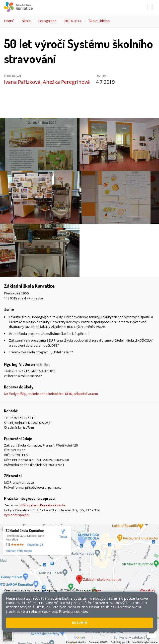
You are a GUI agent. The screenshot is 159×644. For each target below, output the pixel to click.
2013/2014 (73, 21)
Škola (26, 21)
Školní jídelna (99, 21)
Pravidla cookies (73, 611)
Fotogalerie (47, 21)
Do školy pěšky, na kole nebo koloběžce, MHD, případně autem (51, 394)
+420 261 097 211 (22, 418)
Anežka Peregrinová (66, 82)
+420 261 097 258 (38, 423)
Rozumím (80, 623)
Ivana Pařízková (22, 82)
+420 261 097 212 (16, 371)
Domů (9, 21)
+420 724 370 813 (43, 371)
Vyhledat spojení (17, 515)
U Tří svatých (29, 505)
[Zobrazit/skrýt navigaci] (150, 7)
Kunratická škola (53, 505)
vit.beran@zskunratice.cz (23, 376)
